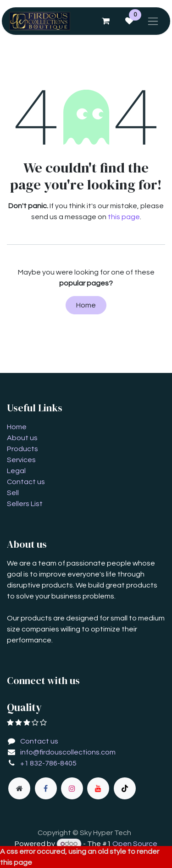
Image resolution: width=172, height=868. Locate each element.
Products (22, 449)
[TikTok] (125, 788)
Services (21, 460)
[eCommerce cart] (105, 21)
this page (124, 217)
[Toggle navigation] (153, 21)
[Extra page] (19, 788)
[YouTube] (98, 788)
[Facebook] (46, 788)
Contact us (26, 482)
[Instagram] (72, 788)
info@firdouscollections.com (68, 752)
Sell (13, 493)
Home (86, 305)
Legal (16, 471)
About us (22, 438)
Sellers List (25, 504)
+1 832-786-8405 (48, 763)
